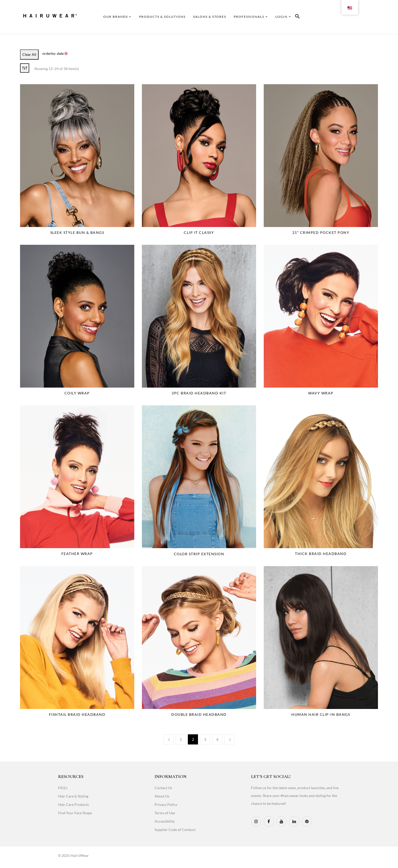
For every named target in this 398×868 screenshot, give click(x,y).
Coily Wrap (77, 393)
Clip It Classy (199, 232)
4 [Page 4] (217, 739)
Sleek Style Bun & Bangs (77, 232)
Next (229, 739)
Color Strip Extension (199, 554)
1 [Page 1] (181, 739)
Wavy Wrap (321, 393)
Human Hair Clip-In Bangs (321, 714)
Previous (169, 739)
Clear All (29, 54)
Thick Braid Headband (321, 554)
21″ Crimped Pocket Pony (321, 232)
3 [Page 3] (205, 739)
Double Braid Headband (199, 714)
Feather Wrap (77, 554)
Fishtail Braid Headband (77, 714)
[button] (297, 17)
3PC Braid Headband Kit (199, 393)
